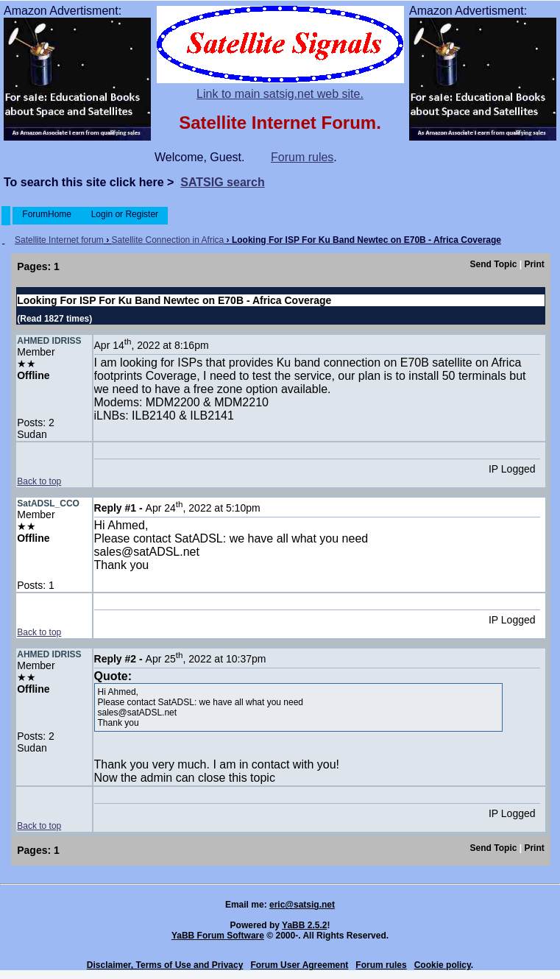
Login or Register (124, 214)
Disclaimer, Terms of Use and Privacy (165, 965)
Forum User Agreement (299, 965)
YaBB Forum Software (218, 936)
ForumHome (47, 214)
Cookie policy (443, 965)
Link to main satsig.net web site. (280, 94)
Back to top (39, 481)
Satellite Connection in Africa (168, 240)
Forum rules (302, 157)
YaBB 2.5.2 (304, 925)
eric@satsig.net (302, 905)
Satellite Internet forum (59, 240)
